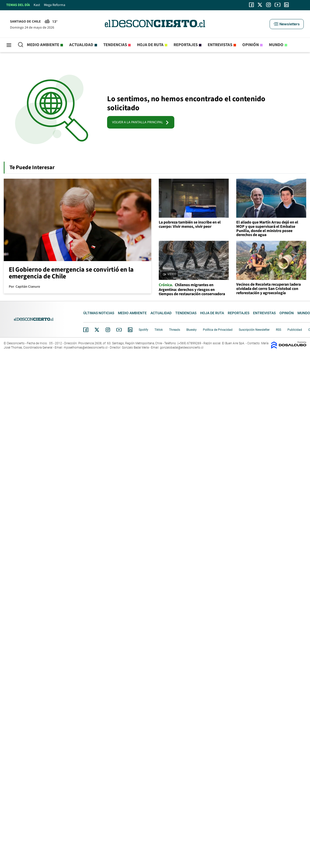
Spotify (143, 330)
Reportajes (186, 45)
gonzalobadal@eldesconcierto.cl (182, 348)
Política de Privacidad (218, 330)
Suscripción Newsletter (254, 330)
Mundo (276, 45)
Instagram (108, 330)
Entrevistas (220, 45)
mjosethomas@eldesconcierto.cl (86, 348)
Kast (37, 5)
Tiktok (159, 330)
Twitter (97, 330)
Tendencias (115, 45)
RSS (279, 330)
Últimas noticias (99, 313)
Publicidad (295, 330)
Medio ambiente (43, 45)
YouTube (119, 330)
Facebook (86, 330)
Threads (175, 330)
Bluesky (191, 330)
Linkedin (130, 330)
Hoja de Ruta (150, 45)
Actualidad (81, 45)
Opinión (251, 45)
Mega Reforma (55, 5)
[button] (287, 24)
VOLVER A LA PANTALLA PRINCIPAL (141, 122)
